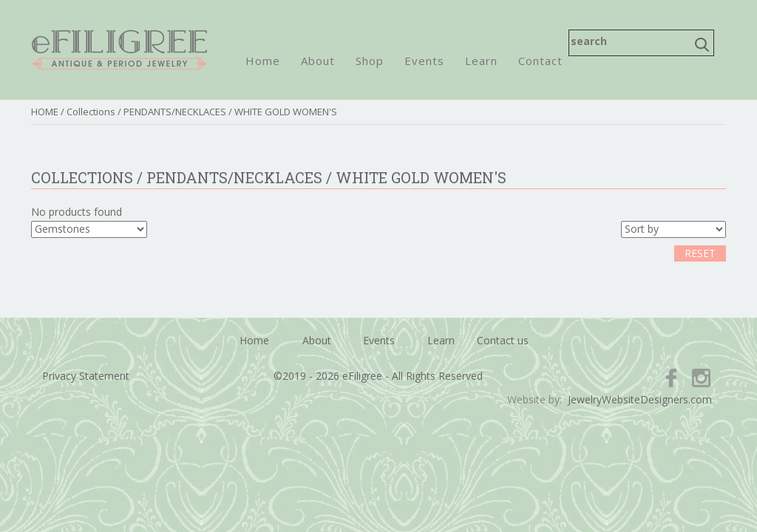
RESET (700, 253)
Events (424, 61)
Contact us (503, 340)
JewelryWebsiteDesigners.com (640, 399)
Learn (481, 61)
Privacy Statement (86, 376)
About (318, 61)
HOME (45, 112)
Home (263, 61)
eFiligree (119, 50)
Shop (370, 61)
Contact (540, 61)
